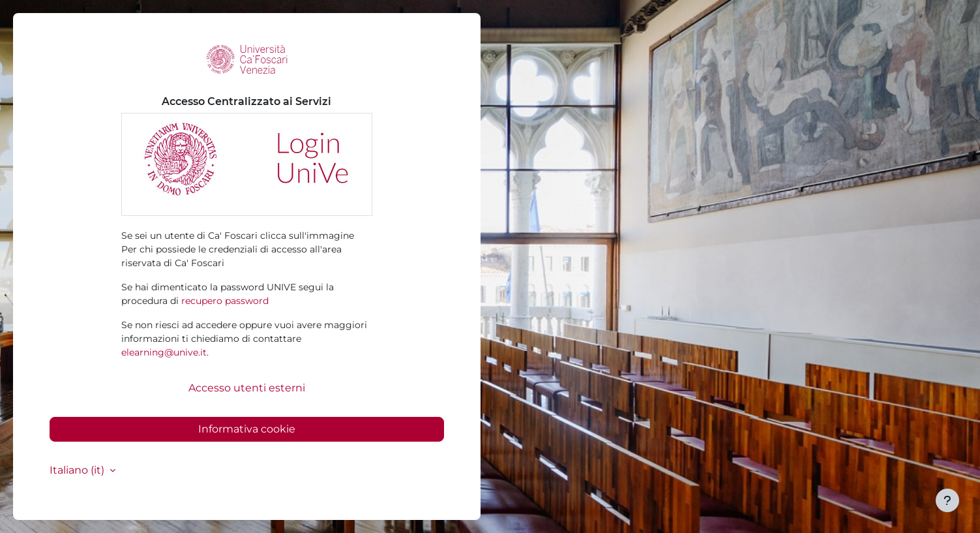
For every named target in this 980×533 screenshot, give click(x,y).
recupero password (225, 301)
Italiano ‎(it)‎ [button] (78, 470)
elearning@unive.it (164, 352)
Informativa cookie (247, 429)
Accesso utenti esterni (247, 388)
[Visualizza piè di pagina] (947, 500)
